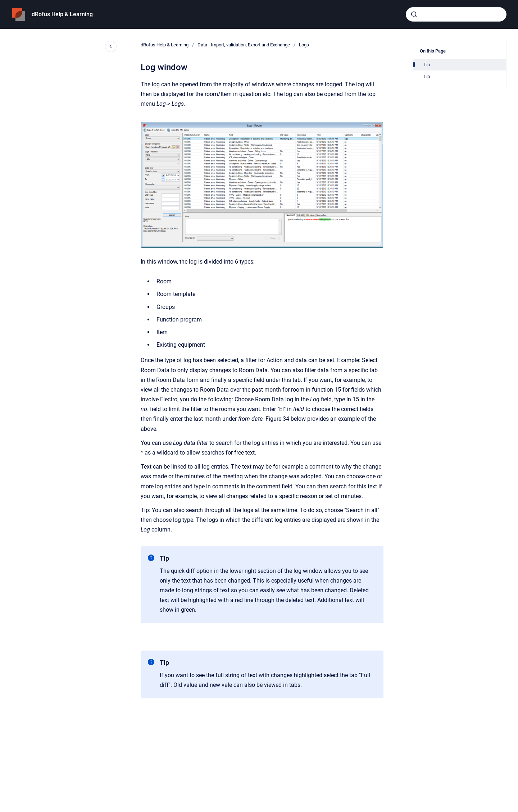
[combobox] (456, 14)
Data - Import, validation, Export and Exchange (244, 45)
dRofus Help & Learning (62, 14)
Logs (304, 45)
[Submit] (414, 14)
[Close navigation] (111, 46)
